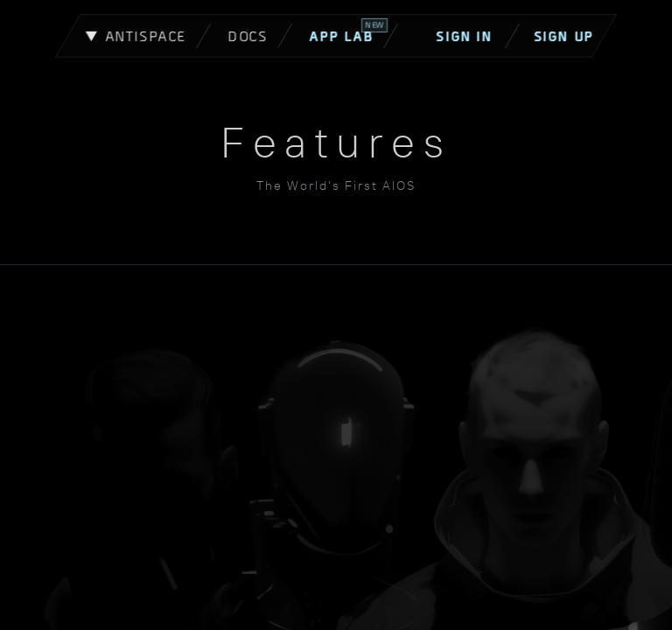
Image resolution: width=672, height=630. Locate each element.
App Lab (349, 31)
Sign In (475, 36)
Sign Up (563, 35)
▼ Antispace (136, 35)
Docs (247, 35)
